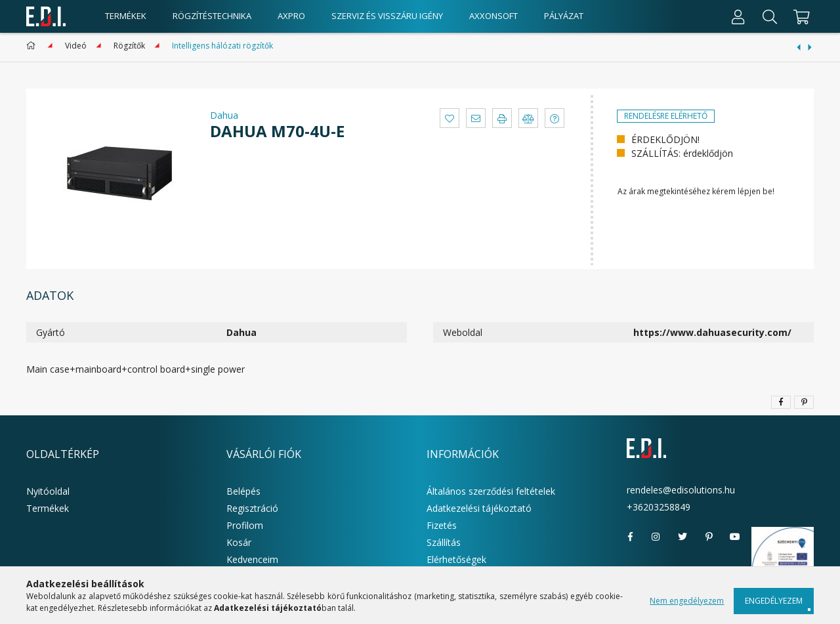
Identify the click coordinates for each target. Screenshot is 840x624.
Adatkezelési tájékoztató (479, 508)
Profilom (245, 525)
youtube (735, 537)
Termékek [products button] (126, 16)
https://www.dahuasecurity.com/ (712, 332)
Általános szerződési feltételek (491, 491)
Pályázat (564, 16)
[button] (450, 118)
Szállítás (444, 542)
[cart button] (800, 16)
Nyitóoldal (48, 491)
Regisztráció (252, 508)
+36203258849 (659, 507)
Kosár (239, 542)
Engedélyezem (774, 601)
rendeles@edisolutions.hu (681, 490)
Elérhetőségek (456, 559)
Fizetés (442, 525)
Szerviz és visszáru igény (387, 16)
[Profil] (738, 16)
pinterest (709, 537)
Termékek (48, 508)
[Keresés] (770, 16)
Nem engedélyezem (687, 601)
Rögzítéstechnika (212, 16)
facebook (630, 537)
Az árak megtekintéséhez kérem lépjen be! (696, 191)
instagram (656, 537)
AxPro (291, 16)
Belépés (243, 491)
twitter (682, 537)
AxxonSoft (493, 16)
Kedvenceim (252, 559)
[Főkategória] (33, 46)
